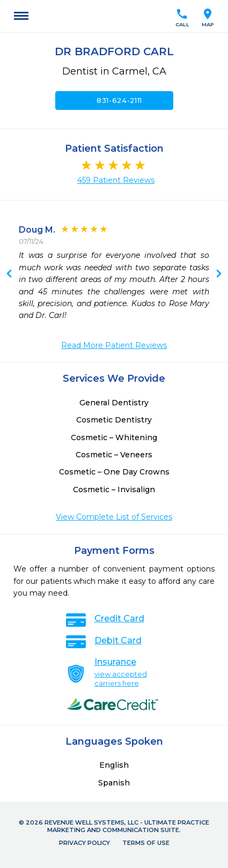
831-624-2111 (114, 100)
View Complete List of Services (114, 517)
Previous (219, 275)
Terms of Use (146, 843)
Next (9, 275)
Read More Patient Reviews (114, 345)
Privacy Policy (84, 843)
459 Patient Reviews (116, 180)
